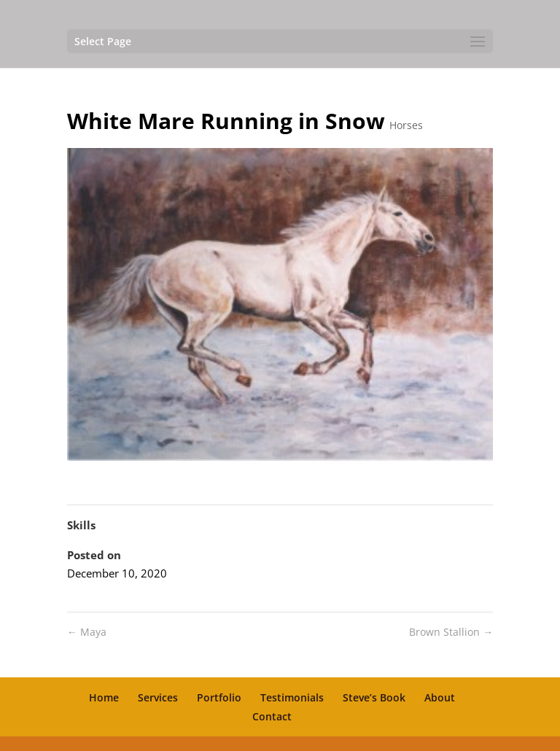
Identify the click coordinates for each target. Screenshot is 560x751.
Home (104, 697)
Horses (406, 125)
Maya (87, 632)
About (440, 697)
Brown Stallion (451, 632)
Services (158, 697)
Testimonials (292, 697)
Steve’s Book (374, 697)
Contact (272, 716)
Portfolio (219, 697)
